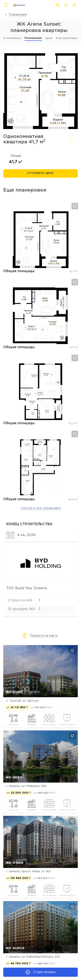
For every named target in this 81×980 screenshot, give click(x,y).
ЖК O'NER (14, 863)
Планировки (18, 15)
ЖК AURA (14, 692)
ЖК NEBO (14, 777)
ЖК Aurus (15, 948)
